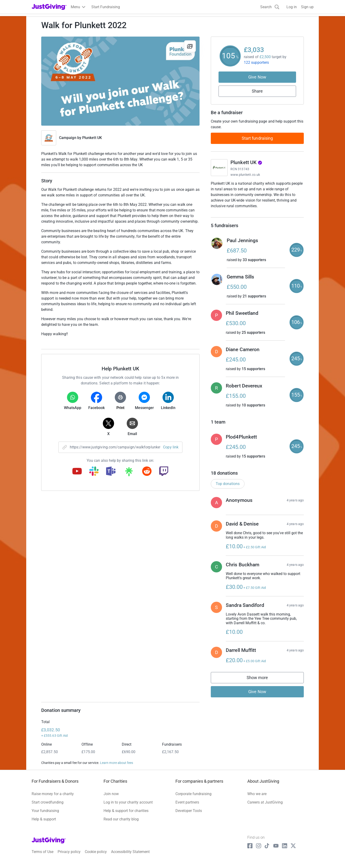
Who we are (257, 799)
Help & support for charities (126, 816)
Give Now (257, 77)
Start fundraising (257, 138)
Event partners (187, 807)
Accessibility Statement (130, 857)
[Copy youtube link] (77, 472)
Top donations (228, 488)
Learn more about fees (117, 768)
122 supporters (256, 62)
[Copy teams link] (111, 472)
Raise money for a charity (53, 799)
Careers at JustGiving (265, 807)
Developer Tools (189, 816)
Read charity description (232, 215)
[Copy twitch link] (164, 472)
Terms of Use (43, 857)
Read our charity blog (121, 824)
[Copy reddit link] (147, 472)
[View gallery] (190, 46)
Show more (262, 683)
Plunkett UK (92, 138)
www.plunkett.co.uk (245, 175)
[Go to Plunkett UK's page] (219, 168)
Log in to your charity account (128, 807)
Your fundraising (45, 816)
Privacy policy (69, 857)
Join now (111, 799)
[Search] (270, 7)
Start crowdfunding (48, 807)
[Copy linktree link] (129, 473)
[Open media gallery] (120, 81)
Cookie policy (96, 857)
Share (257, 91)
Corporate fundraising (193, 799)
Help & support (44, 824)
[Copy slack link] (94, 472)
